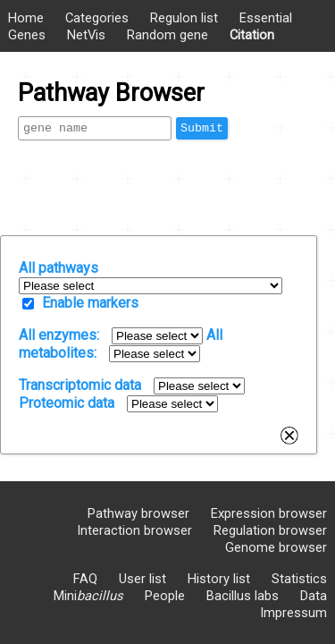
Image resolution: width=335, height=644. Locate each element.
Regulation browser (270, 530)
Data (314, 596)
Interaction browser (134, 530)
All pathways (59, 268)
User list (142, 579)
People (165, 596)
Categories (97, 18)
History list (219, 579)
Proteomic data (67, 403)
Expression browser (269, 513)
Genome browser (276, 547)
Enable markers (90, 303)
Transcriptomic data (80, 385)
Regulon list (184, 18)
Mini (88, 596)
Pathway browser (138, 513)
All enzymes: (59, 335)
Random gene (167, 35)
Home (26, 18)
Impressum (293, 613)
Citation (252, 35)
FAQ (85, 579)
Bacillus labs (243, 596)
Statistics (299, 579)
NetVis (86, 35)
